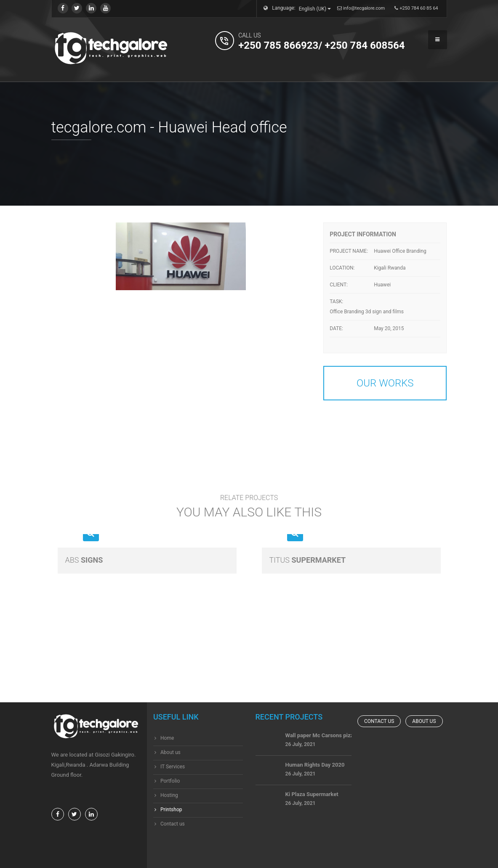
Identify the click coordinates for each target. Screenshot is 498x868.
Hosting (169, 795)
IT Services (173, 767)
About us (170, 752)
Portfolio (170, 781)
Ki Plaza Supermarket (312, 802)
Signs (84, 560)
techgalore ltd (284, 855)
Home (167, 738)
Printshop (171, 810)
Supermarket (308, 560)
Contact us (173, 824)
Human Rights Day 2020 (315, 772)
